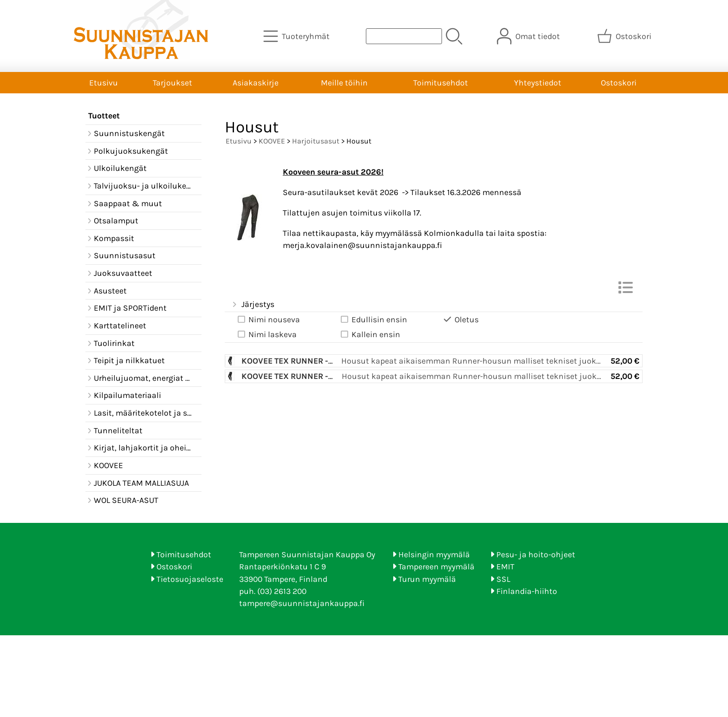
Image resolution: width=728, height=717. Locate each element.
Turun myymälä (427, 579)
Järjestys (252, 305)
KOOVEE (272, 141)
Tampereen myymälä (436, 567)
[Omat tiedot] (529, 36)
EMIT (505, 567)
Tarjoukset (172, 83)
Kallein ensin (370, 335)
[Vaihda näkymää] (625, 290)
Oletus (460, 320)
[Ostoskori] (625, 36)
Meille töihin (344, 83)
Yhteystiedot (538, 83)
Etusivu (104, 83)
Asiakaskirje (256, 83)
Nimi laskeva (266, 335)
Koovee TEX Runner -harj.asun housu (321, 361)
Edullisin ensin (373, 320)
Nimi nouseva (268, 320)
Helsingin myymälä (434, 554)
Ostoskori (619, 83)
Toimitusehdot (441, 83)
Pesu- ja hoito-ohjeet (536, 554)
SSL (503, 579)
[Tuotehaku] (404, 36)
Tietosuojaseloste (190, 579)
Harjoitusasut (316, 141)
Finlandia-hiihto (527, 591)
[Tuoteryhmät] (297, 36)
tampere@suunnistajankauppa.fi (302, 603)
